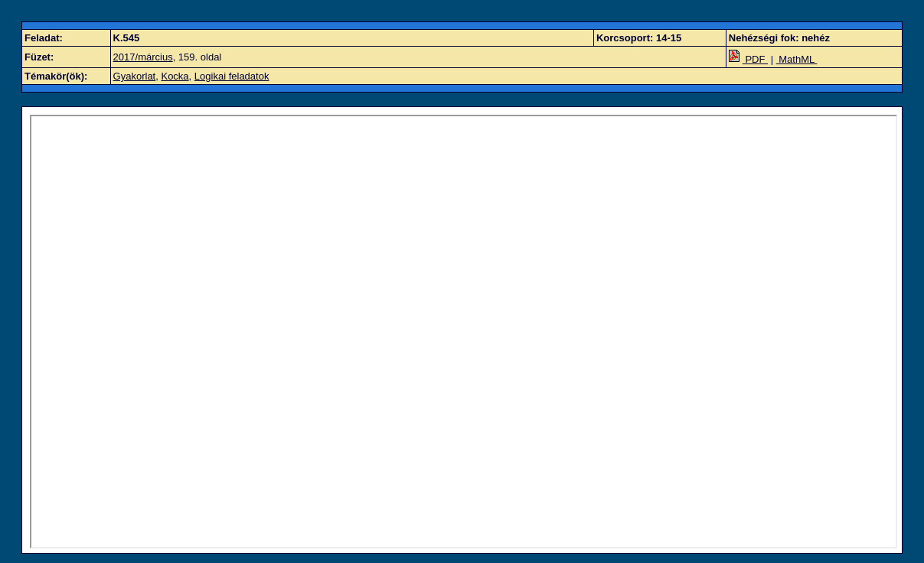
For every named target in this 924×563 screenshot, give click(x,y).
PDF (748, 59)
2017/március (143, 57)
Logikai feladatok (232, 76)
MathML (797, 59)
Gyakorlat (135, 76)
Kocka (175, 76)
